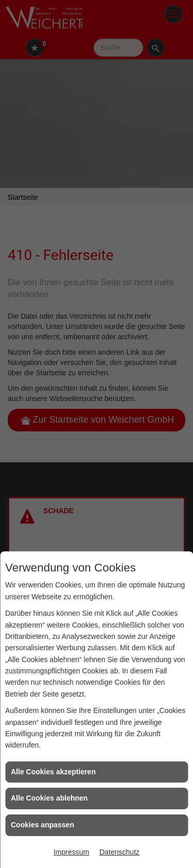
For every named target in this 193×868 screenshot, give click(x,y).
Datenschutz (119, 852)
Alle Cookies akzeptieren (53, 772)
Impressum (71, 852)
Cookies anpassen (42, 825)
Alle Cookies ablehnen (49, 798)
